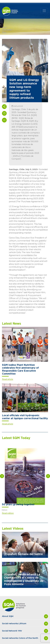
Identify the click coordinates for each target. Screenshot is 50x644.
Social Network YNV (25, 631)
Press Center (7, 29)
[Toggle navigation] (44, 11)
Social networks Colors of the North (25, 638)
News (4, 32)
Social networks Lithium (25, 624)
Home (4, 27)
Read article (8, 379)
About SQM (25, 616)
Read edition (8, 513)
